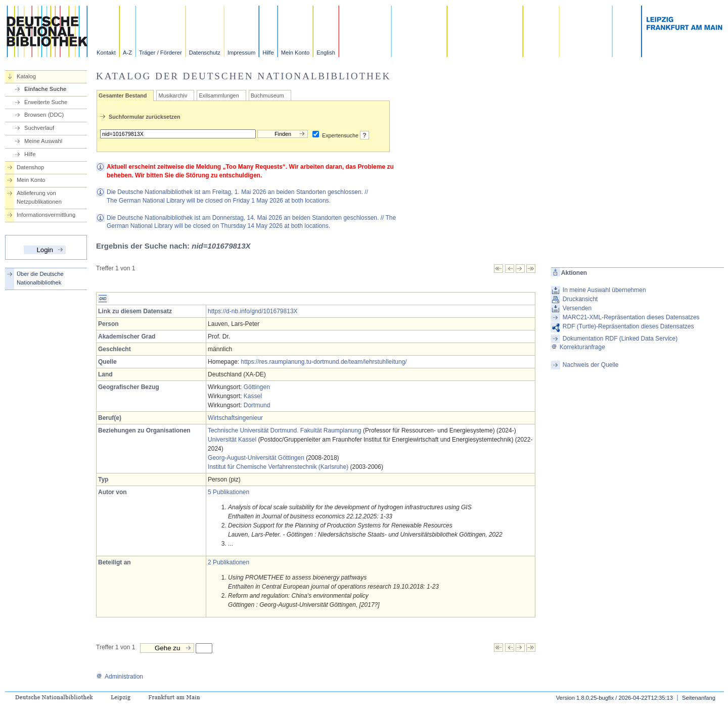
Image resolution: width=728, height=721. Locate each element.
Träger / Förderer (161, 53)
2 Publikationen (229, 562)
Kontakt (106, 53)
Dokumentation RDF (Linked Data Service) (620, 339)
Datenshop (30, 167)
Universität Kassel (232, 440)
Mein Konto (295, 53)
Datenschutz (205, 53)
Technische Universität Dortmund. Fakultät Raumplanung (284, 430)
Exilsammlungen (219, 95)
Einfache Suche (45, 89)
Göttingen (257, 387)
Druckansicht (580, 299)
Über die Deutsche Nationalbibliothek (40, 278)
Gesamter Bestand (123, 95)
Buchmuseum (267, 95)
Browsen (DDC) (44, 115)
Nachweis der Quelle (591, 365)
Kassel (253, 396)
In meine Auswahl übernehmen (604, 290)
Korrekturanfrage (578, 347)
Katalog (26, 76)
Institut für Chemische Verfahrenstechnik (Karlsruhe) (278, 467)
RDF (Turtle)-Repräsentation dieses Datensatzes (628, 326)
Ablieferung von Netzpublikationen (39, 197)
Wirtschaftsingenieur (235, 418)
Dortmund (257, 405)
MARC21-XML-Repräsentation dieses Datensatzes (631, 317)
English (326, 53)
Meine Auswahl (43, 141)
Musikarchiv (173, 95)
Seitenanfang (699, 698)
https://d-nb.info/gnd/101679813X (253, 311)
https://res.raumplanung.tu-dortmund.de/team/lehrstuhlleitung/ (324, 362)
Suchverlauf (39, 128)
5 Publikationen (229, 492)
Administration (120, 677)
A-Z (127, 53)
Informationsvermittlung (46, 215)
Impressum (241, 53)
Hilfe (268, 53)
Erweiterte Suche (46, 102)
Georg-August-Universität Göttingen (256, 458)
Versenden (577, 308)
